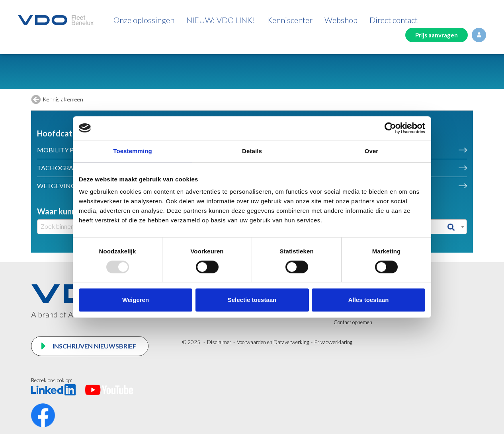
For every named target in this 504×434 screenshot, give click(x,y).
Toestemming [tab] (133, 151)
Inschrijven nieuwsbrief (94, 346)
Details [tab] (252, 151)
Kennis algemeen (63, 99)
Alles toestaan (369, 300)
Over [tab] (372, 151)
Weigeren (136, 300)
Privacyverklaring (333, 342)
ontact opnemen (355, 322)
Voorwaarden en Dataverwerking (273, 342)
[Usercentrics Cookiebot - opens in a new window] (390, 128)
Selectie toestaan (252, 300)
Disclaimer (219, 342)
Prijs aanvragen (437, 35)
